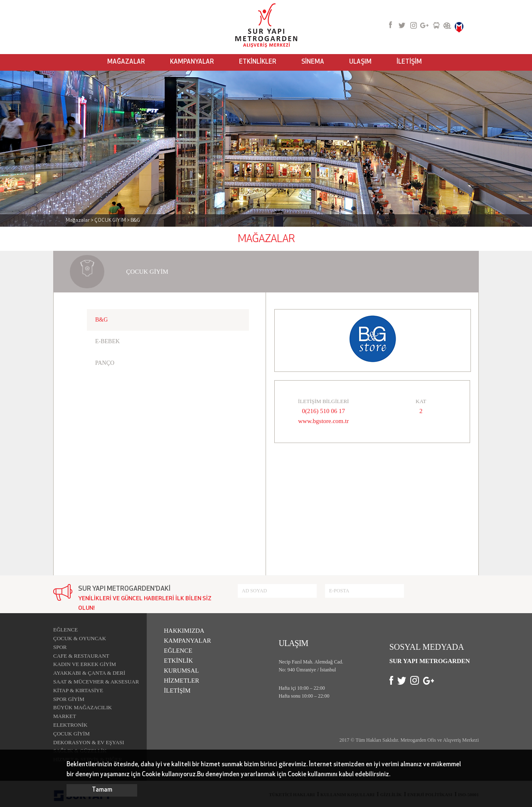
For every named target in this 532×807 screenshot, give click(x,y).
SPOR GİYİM (69, 699)
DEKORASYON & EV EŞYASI (89, 742)
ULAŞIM (360, 62)
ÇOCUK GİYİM (71, 734)
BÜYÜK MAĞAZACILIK (83, 707)
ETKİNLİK (178, 661)
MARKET (65, 716)
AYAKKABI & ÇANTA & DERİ (89, 673)
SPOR (60, 647)
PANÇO (105, 363)
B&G (101, 320)
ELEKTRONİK (70, 725)
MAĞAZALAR (126, 62)
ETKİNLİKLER (258, 62)
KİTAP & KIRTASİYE (78, 690)
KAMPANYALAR (192, 62)
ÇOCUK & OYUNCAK (80, 638)
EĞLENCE (65, 630)
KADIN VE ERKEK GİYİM (85, 664)
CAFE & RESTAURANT (81, 656)
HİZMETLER (181, 681)
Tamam (102, 790)
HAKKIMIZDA (184, 631)
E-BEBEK (107, 341)
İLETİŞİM (409, 62)
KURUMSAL (181, 671)
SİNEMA (313, 62)
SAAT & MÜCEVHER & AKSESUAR (96, 682)
